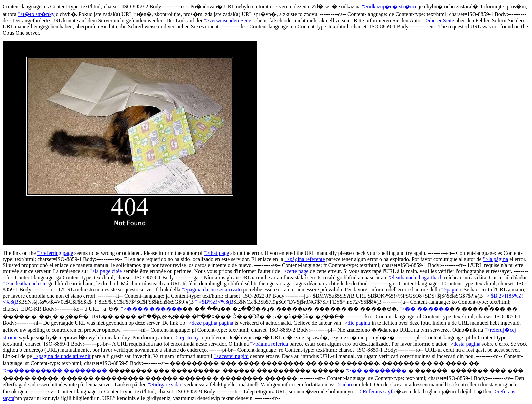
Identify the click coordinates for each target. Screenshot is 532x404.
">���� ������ (152, 309)
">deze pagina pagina (210, 323)
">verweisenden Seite (228, 21)
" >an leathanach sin (25, 284)
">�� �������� (377, 371)
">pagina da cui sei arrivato (212, 290)
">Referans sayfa (376, 392)
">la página (496, 259)
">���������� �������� (55, 371)
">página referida (269, 344)
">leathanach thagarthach (415, 277)
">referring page (55, 253)
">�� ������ (425, 309)
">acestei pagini (231, 356)
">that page (216, 253)
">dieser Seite (439, 21)
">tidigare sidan (165, 385)
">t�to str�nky (36, 14)
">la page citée (106, 271)
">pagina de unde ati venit (62, 356)
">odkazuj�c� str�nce (390, 7)
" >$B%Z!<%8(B (214, 302)
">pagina (451, 290)
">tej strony (186, 337)
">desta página (464, 344)
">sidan (344, 385)
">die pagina (356, 323)
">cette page (295, 271)
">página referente (305, 259)
